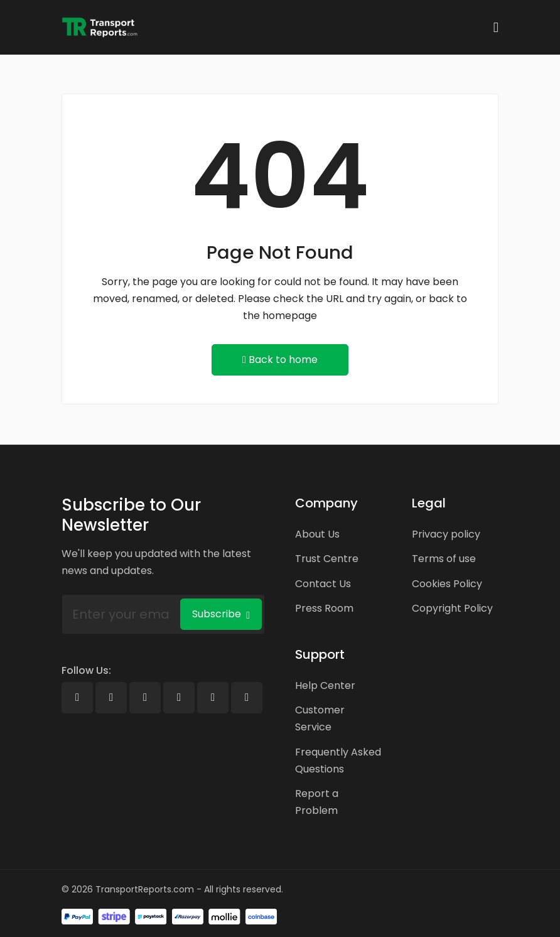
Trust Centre (327, 559)
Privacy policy (446, 534)
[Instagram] (213, 698)
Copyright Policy (452, 608)
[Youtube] (179, 698)
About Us (317, 534)
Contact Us (323, 584)
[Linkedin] (145, 698)
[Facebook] (77, 698)
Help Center (325, 685)
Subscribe (221, 615)
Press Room (324, 608)
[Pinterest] (247, 698)
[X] (111, 698)
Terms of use (444, 559)
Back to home (280, 360)
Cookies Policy (447, 584)
